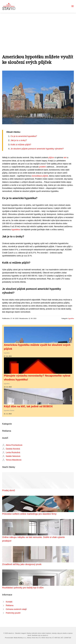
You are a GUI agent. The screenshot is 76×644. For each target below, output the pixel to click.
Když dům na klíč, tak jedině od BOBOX (28, 406)
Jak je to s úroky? (19, 140)
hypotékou (16, 230)
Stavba (12, 410)
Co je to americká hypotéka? (24, 136)
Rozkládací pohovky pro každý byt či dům (23, 588)
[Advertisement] (38, 29)
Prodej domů (9, 490)
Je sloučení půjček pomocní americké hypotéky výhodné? (37, 149)
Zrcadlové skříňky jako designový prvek (22, 564)
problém (43, 167)
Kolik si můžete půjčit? (21, 145)
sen (65, 158)
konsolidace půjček (40, 176)
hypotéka (71, 318)
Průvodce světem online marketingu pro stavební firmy (29, 514)
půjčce (51, 158)
